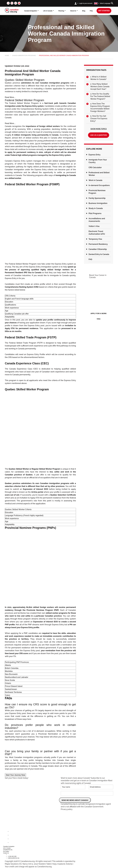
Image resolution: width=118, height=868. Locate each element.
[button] (99, 78)
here (29, 719)
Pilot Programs (95, 213)
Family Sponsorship (97, 198)
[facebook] (8, 3)
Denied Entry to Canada (99, 254)
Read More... (10, 97)
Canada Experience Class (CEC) (24, 369)
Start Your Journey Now (15, 775)
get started (104, 11)
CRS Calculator (95, 167)
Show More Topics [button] (99, 129)
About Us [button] (74, 11)
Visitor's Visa (94, 226)
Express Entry (95, 155)
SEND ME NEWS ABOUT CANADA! (75, 800)
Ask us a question (99, 135)
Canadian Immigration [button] (9, 846)
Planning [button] (62, 11)
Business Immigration (98, 203)
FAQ (91, 11)
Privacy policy (67, 809)
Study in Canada (96, 208)
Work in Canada (95, 180)
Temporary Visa (95, 239)
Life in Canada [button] (7, 848)
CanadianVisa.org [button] (8, 850)
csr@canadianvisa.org (13, 858)
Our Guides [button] (6, 851)
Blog (84, 11)
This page (43, 766)
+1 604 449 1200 (12, 856)
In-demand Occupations (99, 185)
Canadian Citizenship (98, 249)
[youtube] (19, 3)
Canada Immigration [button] (31, 11)
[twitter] (12, 3)
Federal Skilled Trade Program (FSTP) (26, 343)
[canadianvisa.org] (12, 10)
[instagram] (16, 3)
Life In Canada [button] (49, 11)
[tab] (99, 78)
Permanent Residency (98, 244)
